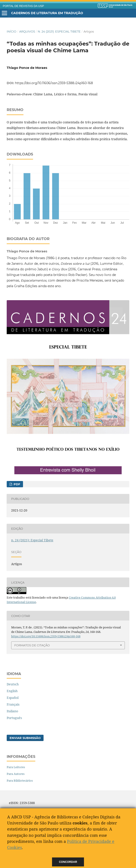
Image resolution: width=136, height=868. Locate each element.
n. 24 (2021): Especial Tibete (59, 31)
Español (13, 698)
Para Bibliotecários (20, 781)
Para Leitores (16, 767)
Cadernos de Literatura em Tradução (47, 13)
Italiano (12, 711)
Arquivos (27, 31)
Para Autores (16, 774)
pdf (16, 484)
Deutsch (13, 684)
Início (12, 31)
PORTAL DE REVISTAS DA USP (23, 6)
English (12, 691)
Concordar (68, 862)
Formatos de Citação (32, 645)
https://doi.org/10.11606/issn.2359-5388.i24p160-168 (54, 83)
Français (13, 704)
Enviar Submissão (25, 738)
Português (14, 718)
